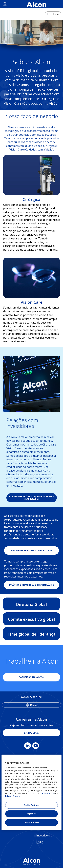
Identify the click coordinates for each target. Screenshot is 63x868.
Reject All (32, 814)
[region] (31, 792)
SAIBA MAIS (32, 733)
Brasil (34, 705)
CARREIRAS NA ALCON (32, 677)
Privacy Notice (12, 796)
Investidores (44, 835)
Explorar (54, 14)
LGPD (40, 842)
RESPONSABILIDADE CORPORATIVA (32, 550)
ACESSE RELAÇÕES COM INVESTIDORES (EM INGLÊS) (32, 498)
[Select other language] (5, 4)
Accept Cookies (32, 823)
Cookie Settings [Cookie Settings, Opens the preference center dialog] (32, 805)
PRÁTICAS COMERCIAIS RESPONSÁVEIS (32, 585)
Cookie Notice (47, 793)
